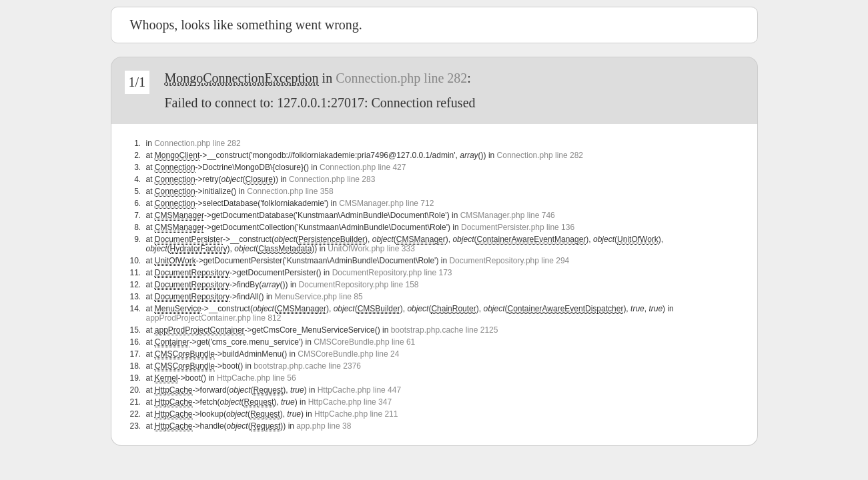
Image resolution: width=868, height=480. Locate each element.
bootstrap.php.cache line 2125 (445, 330)
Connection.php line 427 (363, 167)
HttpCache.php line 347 (350, 402)
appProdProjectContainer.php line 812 (214, 318)
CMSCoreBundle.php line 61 (364, 342)
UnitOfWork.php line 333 (371, 249)
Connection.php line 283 (332, 179)
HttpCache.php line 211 (356, 414)
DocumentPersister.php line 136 (518, 227)
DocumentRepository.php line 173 (392, 273)
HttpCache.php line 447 (359, 390)
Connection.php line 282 (401, 78)
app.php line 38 (324, 426)
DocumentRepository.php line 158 (359, 285)
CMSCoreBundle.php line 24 (348, 354)
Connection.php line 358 (290, 191)
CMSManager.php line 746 (508, 215)
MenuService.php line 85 (319, 297)
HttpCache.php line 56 (257, 378)
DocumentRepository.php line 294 (509, 261)
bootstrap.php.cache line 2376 (307, 366)
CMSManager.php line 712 (386, 203)
